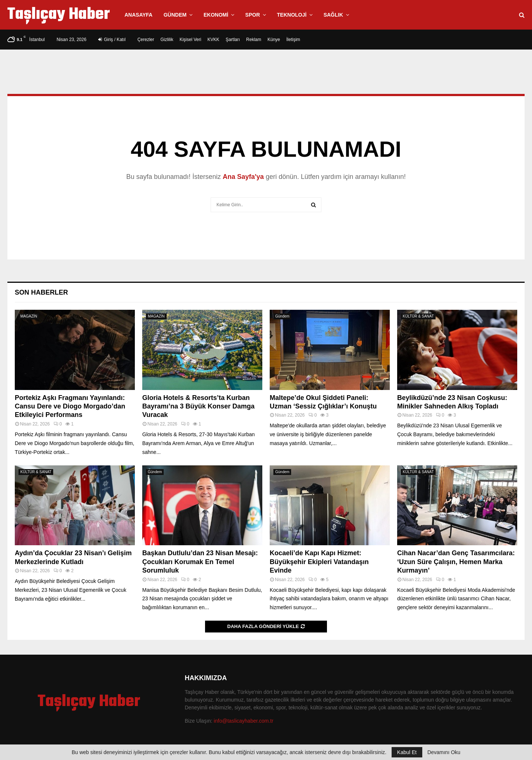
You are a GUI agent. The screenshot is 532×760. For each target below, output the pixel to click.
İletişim (293, 40)
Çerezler (146, 40)
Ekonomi (216, 15)
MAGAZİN (29, 316)
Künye (274, 40)
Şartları (233, 40)
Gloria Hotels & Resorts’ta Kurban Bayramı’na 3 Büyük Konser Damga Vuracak (198, 406)
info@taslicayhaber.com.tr (244, 721)
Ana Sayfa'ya (243, 177)
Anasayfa (139, 15)
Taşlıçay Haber (59, 15)
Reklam (254, 40)
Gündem (175, 15)
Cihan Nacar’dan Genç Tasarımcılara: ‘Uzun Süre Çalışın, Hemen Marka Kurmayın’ (456, 562)
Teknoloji (292, 15)
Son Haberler (41, 292)
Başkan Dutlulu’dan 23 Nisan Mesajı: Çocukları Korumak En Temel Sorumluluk (200, 562)
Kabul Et (407, 752)
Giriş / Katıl (112, 40)
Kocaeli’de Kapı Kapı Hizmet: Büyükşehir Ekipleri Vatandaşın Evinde (319, 562)
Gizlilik (167, 40)
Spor (253, 15)
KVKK (214, 40)
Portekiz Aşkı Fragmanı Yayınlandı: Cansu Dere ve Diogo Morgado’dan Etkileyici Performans (70, 406)
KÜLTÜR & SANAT (418, 316)
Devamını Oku (444, 752)
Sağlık (333, 15)
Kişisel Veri (190, 40)
